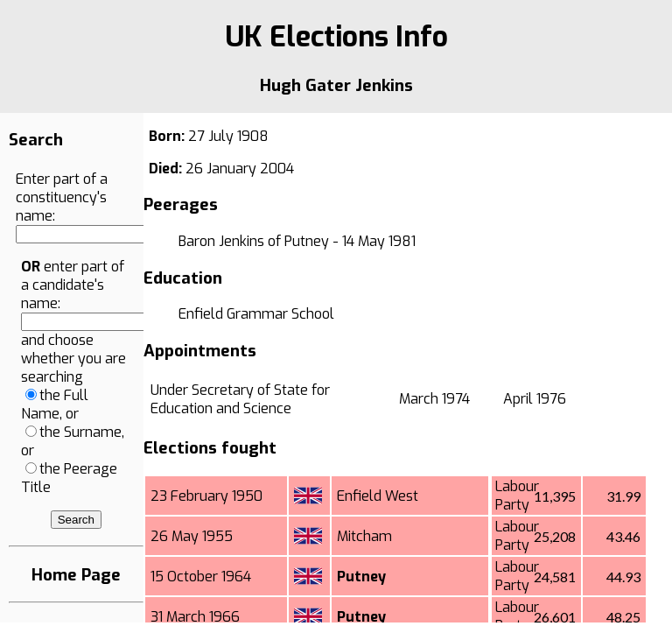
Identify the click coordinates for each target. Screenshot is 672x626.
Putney (361, 577)
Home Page (76, 575)
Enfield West (378, 496)
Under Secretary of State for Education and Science (240, 399)
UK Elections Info (336, 37)
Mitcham (364, 536)
